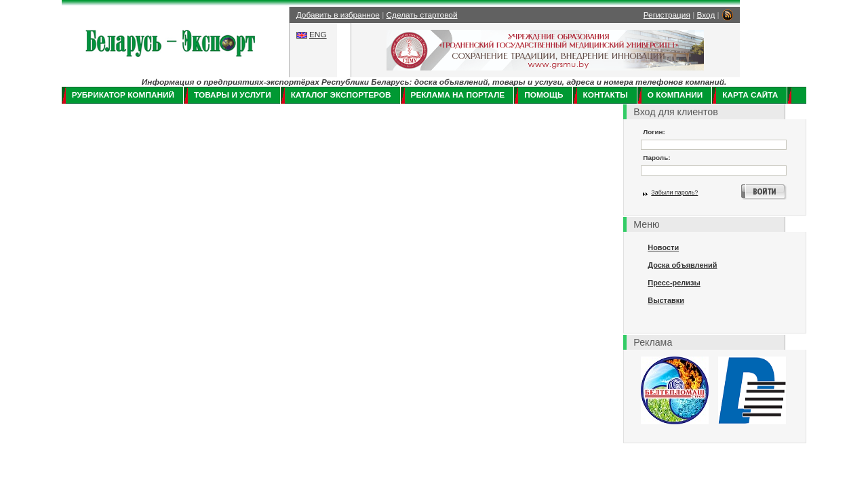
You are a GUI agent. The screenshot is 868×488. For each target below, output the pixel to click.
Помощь (544, 95)
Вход (706, 15)
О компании (675, 95)
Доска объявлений (682, 265)
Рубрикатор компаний (123, 95)
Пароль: (656, 158)
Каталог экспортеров (341, 95)
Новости (663, 247)
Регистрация (667, 15)
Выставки (666, 300)
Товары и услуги (233, 95)
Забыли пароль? (674, 192)
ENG (318, 35)
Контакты (606, 95)
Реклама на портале (458, 95)
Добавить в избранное (338, 15)
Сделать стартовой (422, 15)
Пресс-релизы (674, 283)
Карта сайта (750, 95)
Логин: (654, 132)
